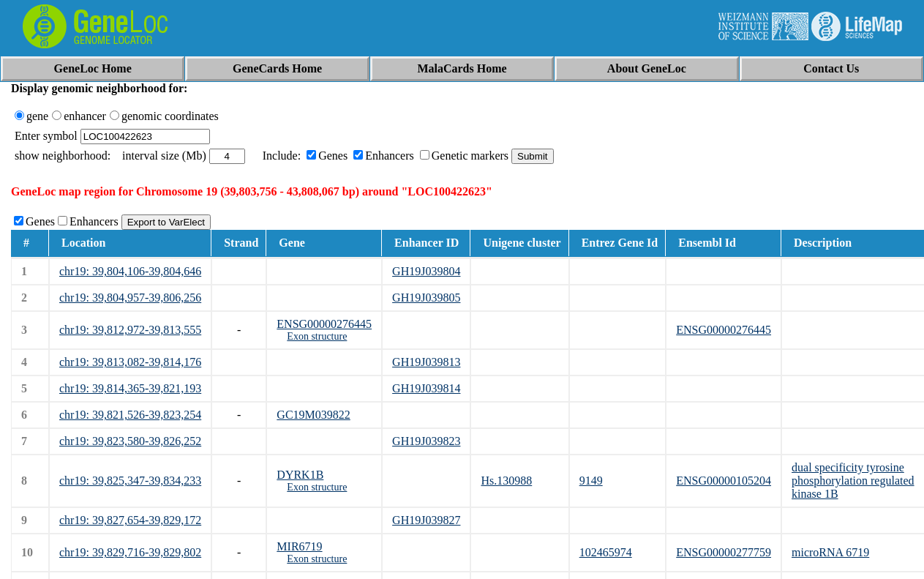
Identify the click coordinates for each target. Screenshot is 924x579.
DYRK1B (300, 475)
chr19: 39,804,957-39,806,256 (130, 298)
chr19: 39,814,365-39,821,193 (130, 388)
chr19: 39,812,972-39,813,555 (130, 330)
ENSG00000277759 (724, 552)
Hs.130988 (506, 481)
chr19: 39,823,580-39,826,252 (130, 441)
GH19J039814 (426, 388)
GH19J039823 (426, 441)
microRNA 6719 (830, 552)
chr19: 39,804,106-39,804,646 (130, 271)
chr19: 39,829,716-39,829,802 (130, 552)
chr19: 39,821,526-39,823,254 (130, 415)
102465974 (606, 552)
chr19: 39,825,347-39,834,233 (130, 481)
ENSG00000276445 (324, 324)
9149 (591, 481)
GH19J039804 (426, 271)
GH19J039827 (426, 520)
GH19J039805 (426, 298)
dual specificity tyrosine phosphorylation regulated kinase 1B (853, 481)
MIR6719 (299, 546)
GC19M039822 (313, 415)
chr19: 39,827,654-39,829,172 (130, 520)
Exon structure (317, 336)
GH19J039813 (426, 362)
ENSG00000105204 (724, 481)
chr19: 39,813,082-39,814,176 (130, 362)
